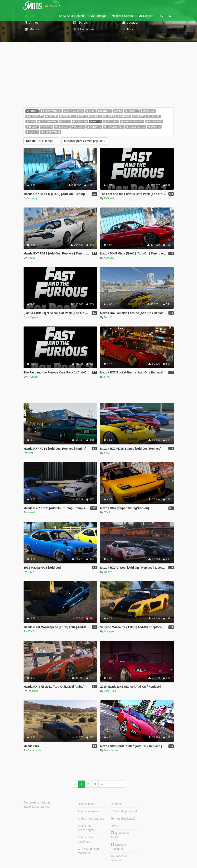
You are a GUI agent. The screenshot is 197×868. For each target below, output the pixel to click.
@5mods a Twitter (120, 835)
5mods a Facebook (118, 847)
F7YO (31, 631)
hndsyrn (109, 631)
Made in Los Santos (36, 807)
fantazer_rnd (112, 750)
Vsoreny (33, 198)
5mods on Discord (119, 858)
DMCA (115, 826)
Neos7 (31, 258)
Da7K (31, 572)
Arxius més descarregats (86, 828)
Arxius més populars (91, 819)
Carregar (98, 16)
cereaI (31, 512)
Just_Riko (110, 691)
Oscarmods (34, 750)
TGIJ (107, 512)
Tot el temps (41, 141)
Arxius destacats (88, 811)
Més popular (85, 141)
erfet (107, 377)
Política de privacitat (124, 811)
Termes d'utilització (123, 819)
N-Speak (109, 198)
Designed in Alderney (37, 802)
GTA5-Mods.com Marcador (89, 851)
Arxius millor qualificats (86, 839)
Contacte (117, 804)
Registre (147, 16)
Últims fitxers (86, 804)
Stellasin (33, 691)
